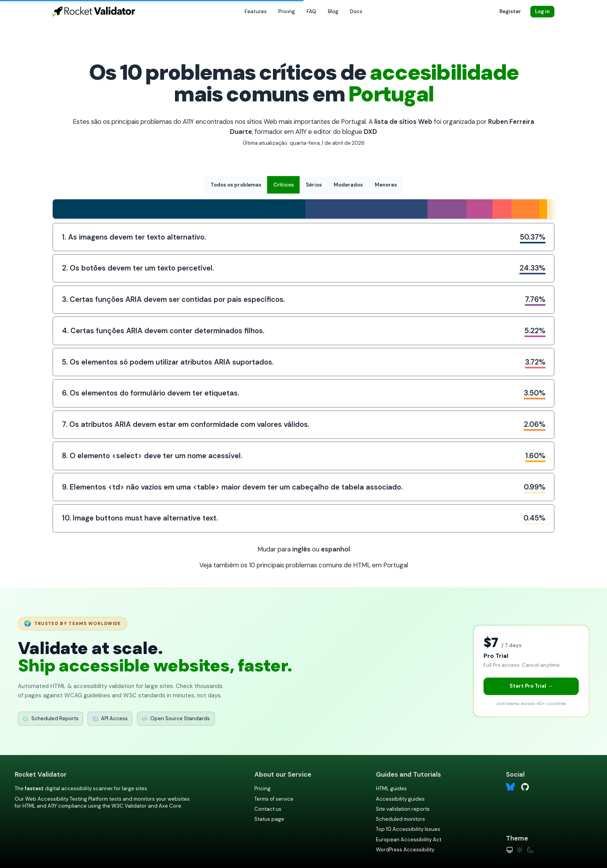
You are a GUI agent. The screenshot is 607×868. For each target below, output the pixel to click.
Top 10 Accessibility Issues (408, 829)
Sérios (314, 185)
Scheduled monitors (400, 819)
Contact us (268, 809)
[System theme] (510, 850)
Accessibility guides (400, 799)
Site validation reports (403, 809)
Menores (386, 185)
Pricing (287, 11)
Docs (356, 11)
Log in (542, 11)
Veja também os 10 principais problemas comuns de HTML (304, 565)
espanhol (335, 549)
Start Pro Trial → (531, 686)
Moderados (348, 185)
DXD (370, 132)
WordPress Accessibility (405, 850)
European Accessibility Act (409, 840)
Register (510, 11)
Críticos (284, 185)
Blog (333, 11)
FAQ (311, 11)
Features (256, 11)
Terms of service (274, 799)
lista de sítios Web (403, 122)
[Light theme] (520, 850)
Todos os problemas (236, 185)
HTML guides (391, 788)
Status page (269, 819)
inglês (301, 549)
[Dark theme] (530, 850)
